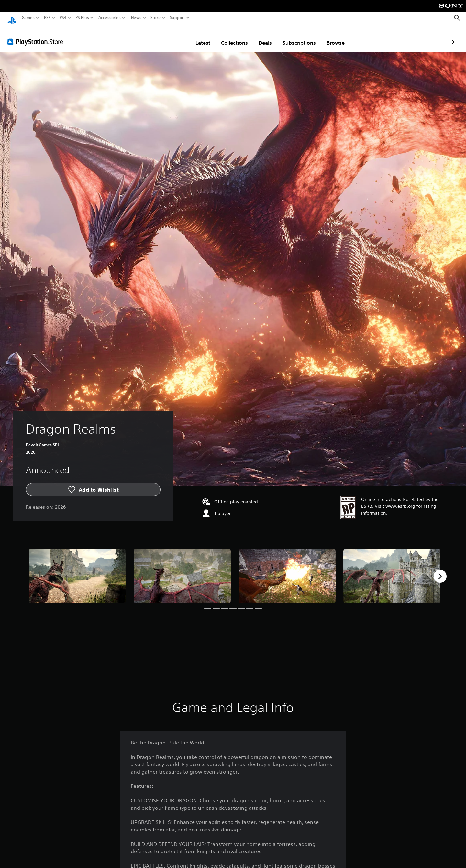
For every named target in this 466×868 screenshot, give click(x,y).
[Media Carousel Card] (77, 570)
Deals (227, 37)
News (136, 18)
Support (178, 18)
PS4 (63, 18)
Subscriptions (261, 37)
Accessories (110, 18)
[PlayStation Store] (37, 35)
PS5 (47, 18)
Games (28, 18)
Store (156, 18)
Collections (197, 37)
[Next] (440, 570)
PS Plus (82, 18)
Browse (298, 37)
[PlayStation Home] (12, 18)
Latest (165, 37)
